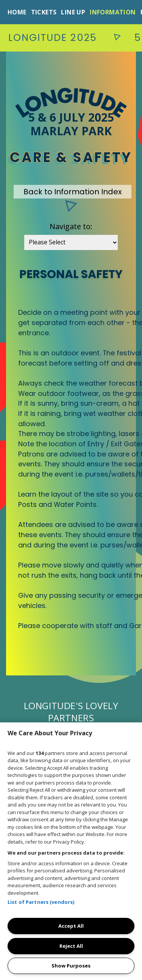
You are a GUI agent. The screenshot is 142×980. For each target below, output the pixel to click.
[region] (71, 851)
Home (17, 12)
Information (113, 12)
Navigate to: (71, 226)
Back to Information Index (73, 192)
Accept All (71, 926)
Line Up (73, 12)
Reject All (71, 946)
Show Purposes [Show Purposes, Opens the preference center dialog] (71, 966)
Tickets (44, 12)
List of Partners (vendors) (41, 902)
